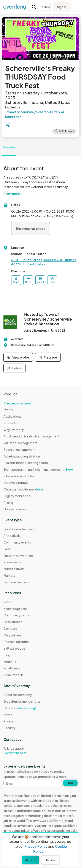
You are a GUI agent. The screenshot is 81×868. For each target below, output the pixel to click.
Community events (17, 542)
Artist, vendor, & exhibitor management (31, 436)
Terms (8, 715)
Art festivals (12, 536)
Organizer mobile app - (23, 489)
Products (10, 423)
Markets (9, 575)
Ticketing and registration (22, 456)
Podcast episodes (16, 642)
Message (48, 357)
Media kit (10, 662)
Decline (50, 860)
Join (70, 783)
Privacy (9, 721)
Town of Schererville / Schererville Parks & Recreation (35, 114)
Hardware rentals (16, 483)
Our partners (13, 635)
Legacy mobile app (17, 496)
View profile (18, 357)
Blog (7, 655)
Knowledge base (16, 609)
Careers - (20, 708)
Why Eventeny (14, 430)
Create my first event (19, 403)
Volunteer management (21, 443)
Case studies (13, 622)
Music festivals (14, 569)
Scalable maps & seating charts (26, 463)
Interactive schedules (19, 476)
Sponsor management (20, 450)
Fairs (7, 549)
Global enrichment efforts (22, 701)
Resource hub (13, 675)
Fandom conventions (18, 556)
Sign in (62, 7)
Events (8, 410)
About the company (18, 695)
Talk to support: (22, 751)
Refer (8, 602)
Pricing (8, 503)
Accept (31, 860)
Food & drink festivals (19, 529)
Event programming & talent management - (38, 469)
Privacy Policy (36, 846)
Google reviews (15, 509)
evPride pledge (14, 648)
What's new (12, 668)
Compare (10, 628)
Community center (17, 615)
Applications (12, 416)
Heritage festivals (16, 582)
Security (10, 728)
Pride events (12, 562)
